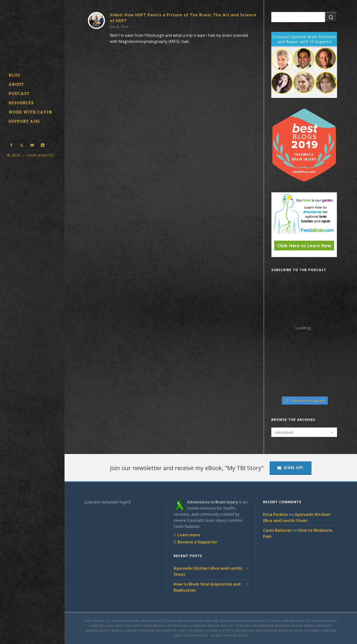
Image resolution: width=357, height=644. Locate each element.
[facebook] (11, 145)
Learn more (189, 535)
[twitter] (22, 145)
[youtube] (32, 145)
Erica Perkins (275, 514)
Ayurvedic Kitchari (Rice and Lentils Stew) (208, 571)
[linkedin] (43, 145)
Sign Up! (291, 468)
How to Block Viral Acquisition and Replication (207, 587)
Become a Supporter (197, 542)
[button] (331, 17)
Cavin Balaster (277, 530)
